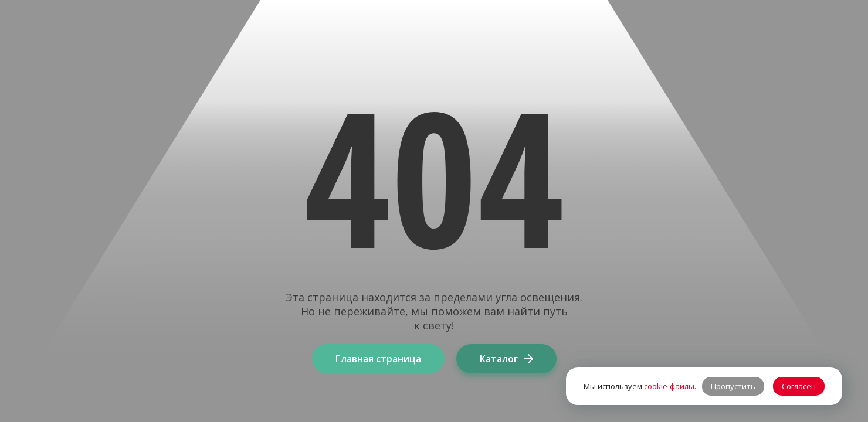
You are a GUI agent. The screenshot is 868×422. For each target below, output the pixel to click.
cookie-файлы (669, 386)
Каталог (506, 359)
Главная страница (378, 359)
